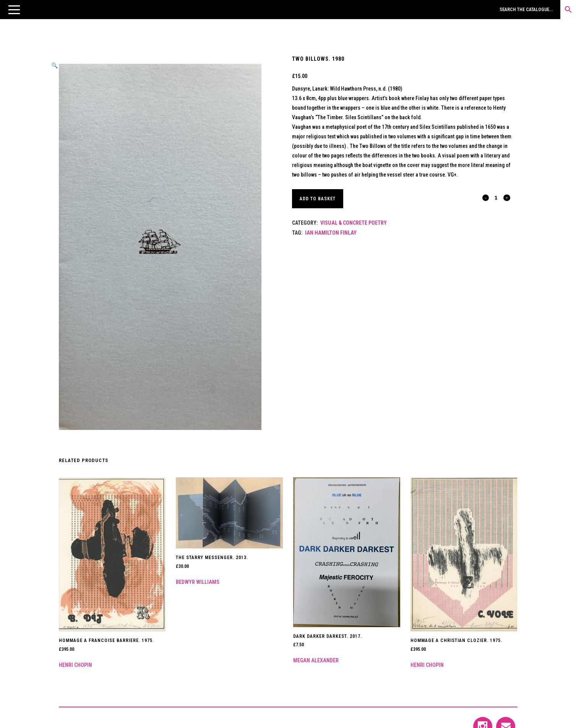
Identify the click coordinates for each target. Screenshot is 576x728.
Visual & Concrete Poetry (354, 223)
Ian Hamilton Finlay (331, 233)
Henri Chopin (75, 665)
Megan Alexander (316, 660)
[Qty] (496, 197)
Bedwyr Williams (198, 582)
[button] (14, 10)
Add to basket (319, 199)
